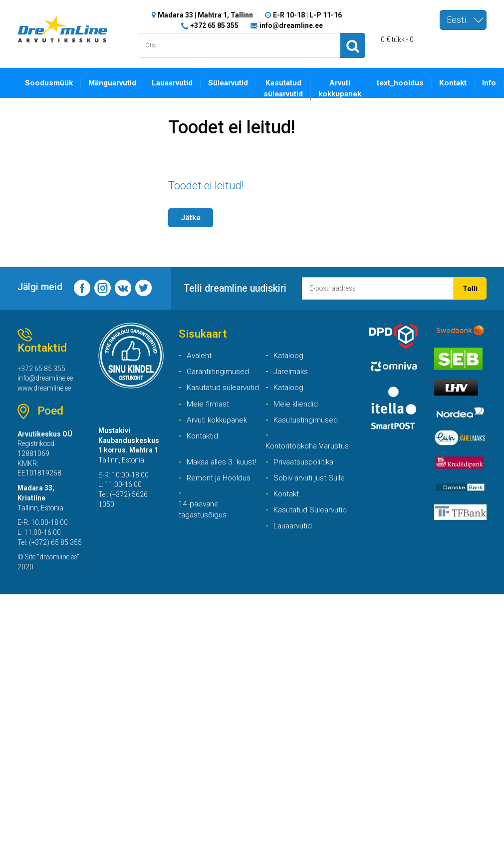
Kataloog (290, 355)
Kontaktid (203, 437)
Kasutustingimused (306, 420)
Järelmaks (292, 372)
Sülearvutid (231, 83)
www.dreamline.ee (46, 389)
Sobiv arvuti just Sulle (310, 490)
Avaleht (200, 355)
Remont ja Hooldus (220, 490)
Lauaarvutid (174, 83)
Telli (470, 288)
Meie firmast (208, 404)
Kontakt (458, 83)
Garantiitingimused (219, 372)
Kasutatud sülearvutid (287, 88)
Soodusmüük (49, 83)
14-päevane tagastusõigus (203, 522)
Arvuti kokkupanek (344, 88)
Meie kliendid (296, 404)
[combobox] (463, 20)
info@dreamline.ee (291, 25)
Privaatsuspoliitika (305, 474)
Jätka (191, 217)
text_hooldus (405, 83)
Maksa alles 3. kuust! (223, 474)
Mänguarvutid (113, 83)
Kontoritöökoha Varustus (293, 452)
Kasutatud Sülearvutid (311, 523)
